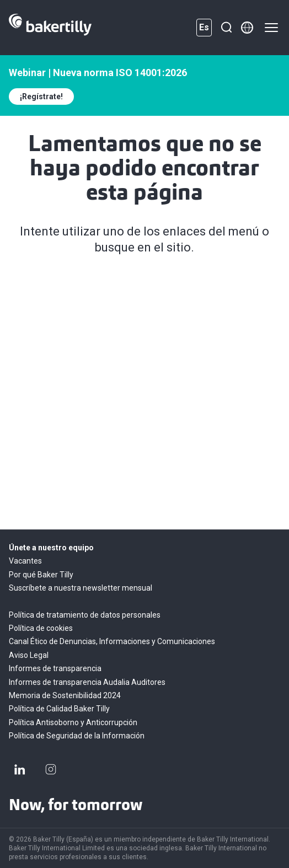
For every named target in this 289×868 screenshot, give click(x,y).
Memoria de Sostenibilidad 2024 (65, 695)
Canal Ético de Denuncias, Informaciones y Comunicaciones (112, 641)
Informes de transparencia (55, 668)
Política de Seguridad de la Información (77, 736)
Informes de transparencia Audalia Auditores (87, 682)
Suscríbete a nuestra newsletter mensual (81, 588)
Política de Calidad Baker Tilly (59, 709)
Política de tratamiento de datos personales (85, 615)
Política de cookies (41, 628)
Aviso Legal (29, 655)
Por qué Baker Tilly (41, 575)
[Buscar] (226, 28)
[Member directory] (247, 28)
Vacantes (25, 561)
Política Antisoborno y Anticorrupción (73, 722)
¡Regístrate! (41, 97)
